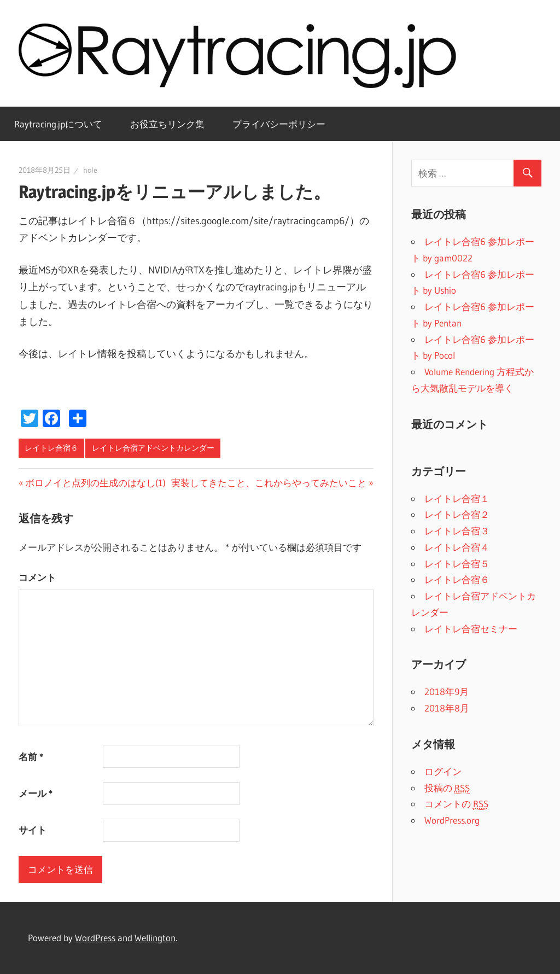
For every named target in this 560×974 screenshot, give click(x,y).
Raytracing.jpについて (58, 124)
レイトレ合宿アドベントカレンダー (153, 448)
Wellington (155, 938)
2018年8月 (447, 708)
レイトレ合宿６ (51, 448)
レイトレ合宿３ (457, 531)
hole (90, 170)
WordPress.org (452, 820)
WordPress (95, 938)
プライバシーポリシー (279, 124)
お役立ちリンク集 (167, 124)
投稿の (447, 788)
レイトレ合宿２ (457, 514)
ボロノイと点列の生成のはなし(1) (95, 483)
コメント (37, 577)
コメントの (456, 804)
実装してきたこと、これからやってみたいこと (269, 483)
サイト (33, 830)
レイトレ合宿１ (457, 498)
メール (36, 793)
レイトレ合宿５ (457, 564)
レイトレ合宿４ (457, 547)
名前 (31, 757)
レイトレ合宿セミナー (471, 629)
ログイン (443, 771)
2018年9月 (447, 692)
